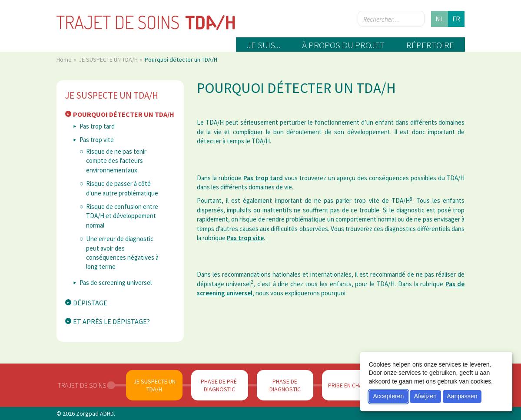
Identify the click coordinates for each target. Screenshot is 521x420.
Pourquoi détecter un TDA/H (124, 114)
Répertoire (430, 45)
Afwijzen (425, 396)
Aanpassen (462, 396)
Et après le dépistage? (111, 321)
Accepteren (388, 396)
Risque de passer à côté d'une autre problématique (122, 188)
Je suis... (264, 45)
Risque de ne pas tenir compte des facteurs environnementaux (116, 161)
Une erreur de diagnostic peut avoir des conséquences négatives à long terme (122, 253)
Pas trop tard (97, 126)
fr (456, 19)
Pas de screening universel (116, 283)
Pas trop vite (97, 140)
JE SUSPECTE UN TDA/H (109, 60)
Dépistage (90, 303)
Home (65, 60)
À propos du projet (343, 45)
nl (440, 19)
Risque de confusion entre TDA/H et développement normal (122, 216)
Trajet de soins (82, 385)
